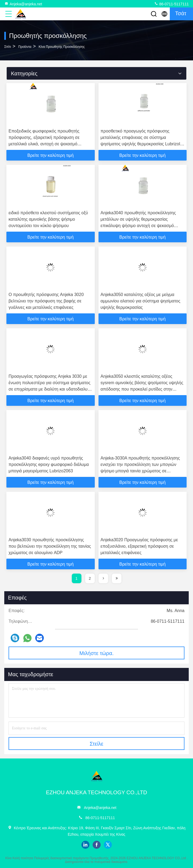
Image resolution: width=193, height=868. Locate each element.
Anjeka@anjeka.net (23, 4)
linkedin (85, 845)
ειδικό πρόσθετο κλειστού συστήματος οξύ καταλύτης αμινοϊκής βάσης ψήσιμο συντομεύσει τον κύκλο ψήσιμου (48, 219)
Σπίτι (8, 47)
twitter (108, 845)
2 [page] (90, 578)
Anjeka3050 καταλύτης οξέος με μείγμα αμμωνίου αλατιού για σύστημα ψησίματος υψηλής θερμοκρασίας (141, 301)
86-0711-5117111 (171, 4)
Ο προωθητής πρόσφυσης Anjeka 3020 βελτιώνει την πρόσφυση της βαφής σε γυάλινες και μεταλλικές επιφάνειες (46, 301)
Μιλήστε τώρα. (96, 653)
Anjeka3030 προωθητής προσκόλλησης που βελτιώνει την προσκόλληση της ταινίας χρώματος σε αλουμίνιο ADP (50, 546)
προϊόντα (25, 47)
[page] (103, 578)
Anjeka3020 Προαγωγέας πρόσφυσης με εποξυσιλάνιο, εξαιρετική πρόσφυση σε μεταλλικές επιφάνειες (139, 546)
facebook (97, 845)
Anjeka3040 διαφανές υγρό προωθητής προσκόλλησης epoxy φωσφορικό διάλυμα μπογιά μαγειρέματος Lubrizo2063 (49, 464)
